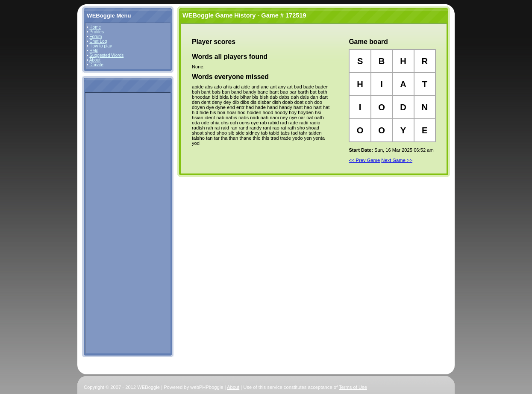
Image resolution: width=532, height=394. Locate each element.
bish (264, 97)
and (255, 87)
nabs (244, 118)
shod (210, 133)
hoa (222, 112)
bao (284, 92)
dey (227, 102)
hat (326, 107)
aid (237, 87)
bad (298, 87)
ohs (225, 123)
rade (293, 123)
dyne (220, 107)
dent (206, 102)
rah (210, 128)
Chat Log (98, 41)
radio (315, 123)
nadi (254, 118)
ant (273, 87)
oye (255, 123)
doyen (198, 107)
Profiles (97, 32)
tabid (274, 133)
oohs (244, 123)
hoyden (306, 112)
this (266, 138)
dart (324, 97)
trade (286, 138)
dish (277, 102)
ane (265, 87)
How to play (101, 46)
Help (94, 51)
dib (236, 102)
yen (308, 138)
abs (209, 87)
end (231, 107)
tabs (285, 133)
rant (267, 128)
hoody (281, 112)
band (237, 92)
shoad (312, 128)
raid (225, 128)
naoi (274, 118)
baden (322, 87)
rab (263, 123)
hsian (198, 118)
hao (308, 107)
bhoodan (201, 97)
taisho (198, 138)
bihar (245, 97)
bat (313, 92)
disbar (264, 102)
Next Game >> (397, 160)
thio (256, 138)
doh (309, 102)
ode (205, 123)
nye (293, 118)
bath (323, 92)
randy (256, 128)
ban (226, 92)
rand (243, 128)
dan (314, 97)
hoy (293, 112)
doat (299, 102)
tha (224, 138)
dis (253, 102)
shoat (198, 133)
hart (317, 107)
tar (217, 138)
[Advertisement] (112, 223)
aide (245, 87)
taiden (315, 133)
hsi (318, 112)
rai (217, 128)
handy (285, 107)
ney (284, 118)
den (196, 102)
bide (234, 97)
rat (284, 128)
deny (217, 102)
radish (198, 128)
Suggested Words (106, 55)
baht (206, 92)
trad (275, 138)
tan (209, 138)
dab (274, 97)
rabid (274, 123)
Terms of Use (353, 387)
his (213, 112)
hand (272, 107)
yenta (319, 138)
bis (255, 97)
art (290, 87)
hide (204, 112)
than (233, 138)
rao (276, 128)
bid (215, 97)
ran (234, 128)
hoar (232, 112)
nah (265, 118)
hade (260, 107)
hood (268, 112)
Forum (96, 37)
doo (318, 102)
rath (292, 128)
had (250, 107)
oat (310, 118)
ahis (228, 87)
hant (298, 107)
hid (195, 112)
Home (95, 27)
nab (220, 118)
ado (218, 87)
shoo (222, 133)
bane (263, 92)
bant (274, 92)
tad (294, 133)
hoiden (254, 112)
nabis (231, 118)
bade (309, 87)
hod (242, 112)
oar (302, 118)
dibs (245, 102)
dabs (284, 97)
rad (284, 123)
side (240, 133)
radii (304, 123)
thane (245, 138)
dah (295, 97)
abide (198, 87)
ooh (234, 123)
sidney (253, 133)
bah (196, 92)
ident (210, 118)
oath (319, 118)
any (282, 87)
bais (216, 92)
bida (224, 97)
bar (293, 92)
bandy (250, 92)
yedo (297, 138)
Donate (96, 65)
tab (265, 133)
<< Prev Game (364, 160)
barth (303, 92)
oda (196, 123)
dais (304, 97)
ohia (215, 123)
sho (301, 128)
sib (231, 133)
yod (196, 143)
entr (240, 107)
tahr (303, 133)
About (95, 60)
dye (210, 107)
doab (288, 102)
